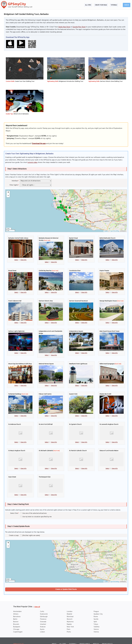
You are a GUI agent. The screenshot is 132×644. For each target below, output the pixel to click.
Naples (69, 616)
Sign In (127, 5)
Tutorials (114, 5)
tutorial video (32, 162)
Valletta (96, 619)
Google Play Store (79, 27)
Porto (69, 624)
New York (70, 619)
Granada (43, 614)
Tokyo (96, 616)
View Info (23, 260)
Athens (16, 606)
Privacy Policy (107, 636)
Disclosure (63, 640)
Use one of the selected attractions (33, 505)
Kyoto (42, 622)
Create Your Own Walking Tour (25, 81)
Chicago (16, 622)
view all (37, 599)
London (70, 604)
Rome (96, 609)
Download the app (39, 144)
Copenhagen (18, 624)
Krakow (43, 619)
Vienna (96, 624)
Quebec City (98, 606)
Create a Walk (85, 636)
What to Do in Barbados (21, 114)
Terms (54, 640)
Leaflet (106, 231)
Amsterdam (17, 604)
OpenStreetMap (115, 231)
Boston (16, 614)
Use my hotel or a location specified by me (36, 509)
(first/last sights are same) (30, 528)
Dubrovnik (44, 606)
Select (16, 260)
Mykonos (70, 614)
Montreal (70, 609)
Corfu (42, 604)
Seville (96, 611)
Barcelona (17, 609)
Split (95, 614)
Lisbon (42, 624)
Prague (96, 604)
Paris (69, 622)
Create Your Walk (101, 5)
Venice (96, 622)
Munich (70, 611)
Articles (96, 636)
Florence (43, 611)
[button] (70, 217)
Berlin (15, 611)
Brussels (16, 616)
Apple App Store (64, 27)
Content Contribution (78, 640)
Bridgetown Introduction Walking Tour (71, 81)
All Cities (88, 5)
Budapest (17, 619)
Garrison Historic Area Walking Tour (111, 81)
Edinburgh (44, 609)
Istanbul (43, 616)
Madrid (69, 606)
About (54, 636)
